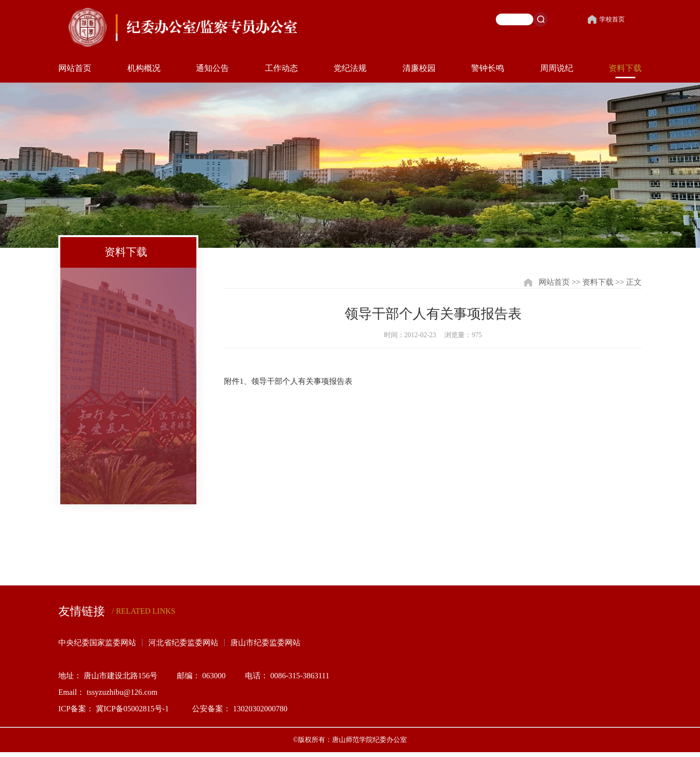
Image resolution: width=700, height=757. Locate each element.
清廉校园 (419, 68)
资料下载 (625, 68)
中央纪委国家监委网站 (97, 643)
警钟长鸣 (488, 68)
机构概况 (144, 68)
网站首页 (75, 68)
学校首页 (606, 19)
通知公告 (212, 68)
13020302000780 (260, 709)
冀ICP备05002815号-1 (134, 709)
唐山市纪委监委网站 (265, 643)
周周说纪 (557, 68)
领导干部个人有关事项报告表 (302, 381)
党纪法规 (350, 68)
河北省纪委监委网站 (183, 643)
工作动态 (281, 68)
